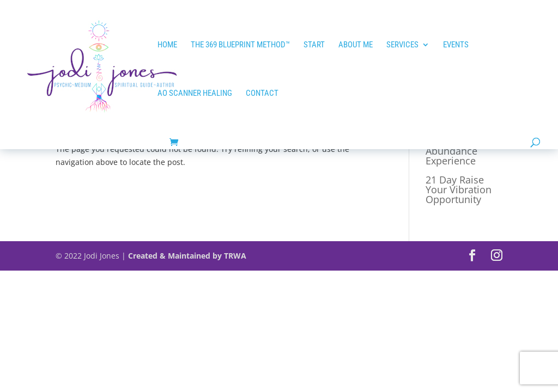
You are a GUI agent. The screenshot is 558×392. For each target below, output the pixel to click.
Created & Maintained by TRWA (187, 256)
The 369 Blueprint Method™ (240, 45)
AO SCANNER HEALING (195, 94)
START (314, 45)
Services (402, 45)
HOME (167, 45)
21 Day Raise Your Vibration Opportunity (459, 189)
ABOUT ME (356, 45)
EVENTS (456, 45)
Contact (262, 94)
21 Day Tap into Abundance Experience (461, 151)
